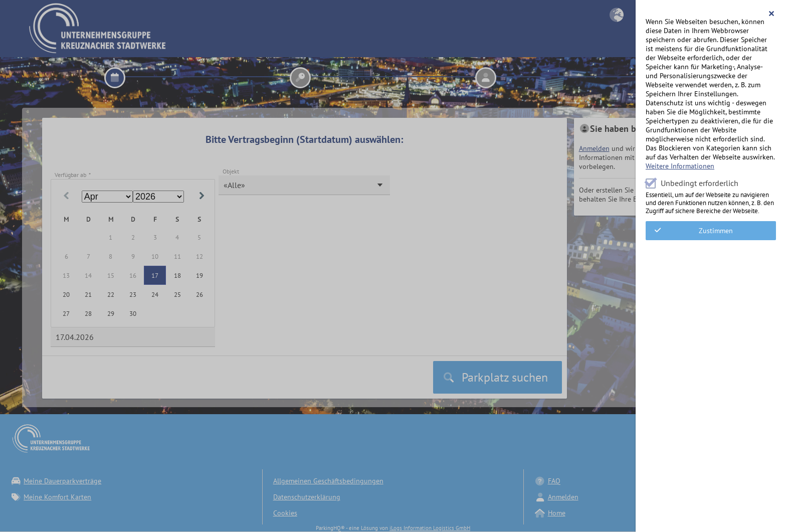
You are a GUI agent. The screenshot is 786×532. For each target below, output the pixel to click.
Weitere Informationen (680, 166)
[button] (772, 14)
